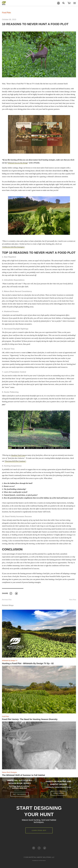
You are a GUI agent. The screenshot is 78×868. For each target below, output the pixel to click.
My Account (58, 3)
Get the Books (20, 794)
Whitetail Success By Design (18, 163)
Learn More (59, 793)
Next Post (73, 600)
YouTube (34, 848)
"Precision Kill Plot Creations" (15, 461)
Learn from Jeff (39, 830)
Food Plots (6, 13)
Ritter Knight (42, 861)
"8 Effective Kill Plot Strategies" (13, 247)
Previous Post (7, 600)
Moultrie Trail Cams (18, 455)
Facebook (11, 594)
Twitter (16, 594)
